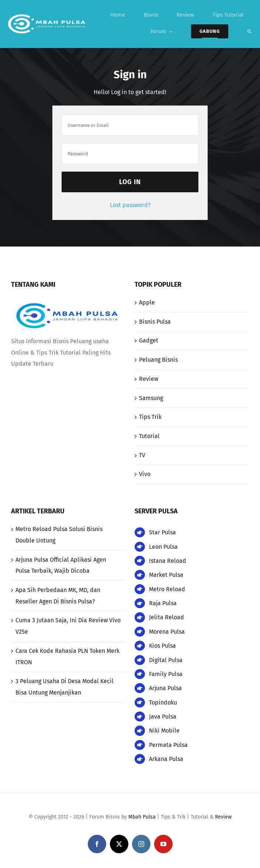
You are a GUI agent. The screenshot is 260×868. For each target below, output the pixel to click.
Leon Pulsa (163, 547)
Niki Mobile (164, 731)
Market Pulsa (166, 575)
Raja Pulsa (163, 603)
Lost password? (130, 205)
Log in (130, 182)
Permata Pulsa (168, 745)
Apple (147, 302)
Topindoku (163, 702)
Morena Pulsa (167, 632)
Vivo (145, 474)
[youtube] (163, 844)
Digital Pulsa (166, 660)
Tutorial (149, 436)
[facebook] (97, 844)
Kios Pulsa (162, 646)
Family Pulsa (166, 674)
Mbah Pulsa (142, 817)
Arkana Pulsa (166, 759)
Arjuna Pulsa (165, 688)
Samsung (151, 398)
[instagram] (141, 844)
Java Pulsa (163, 717)
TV (142, 455)
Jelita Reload (167, 617)
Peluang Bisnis (158, 360)
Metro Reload (167, 589)
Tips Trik (150, 417)
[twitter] (119, 844)
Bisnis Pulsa (155, 322)
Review (149, 379)
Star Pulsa (162, 532)
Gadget (149, 340)
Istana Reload (168, 561)
